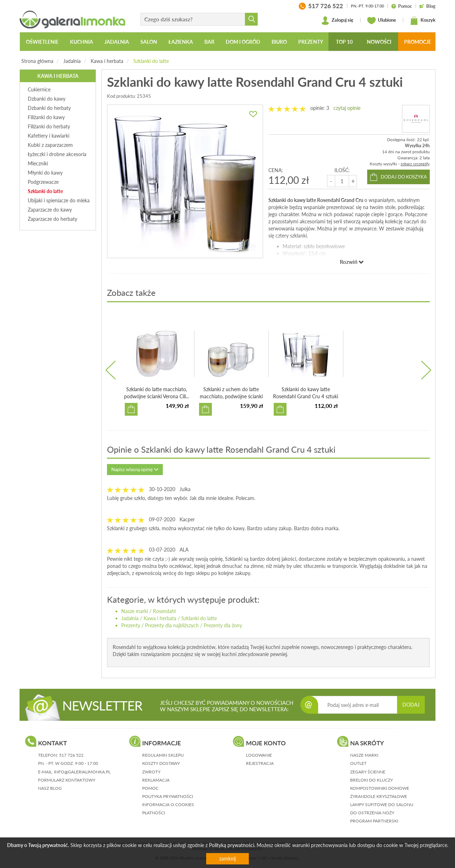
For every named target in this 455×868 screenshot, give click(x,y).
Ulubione (382, 21)
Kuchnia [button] (82, 42)
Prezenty (131, 625)
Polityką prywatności (232, 845)
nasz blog (50, 788)
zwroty (151, 772)
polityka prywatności (168, 796)
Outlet (358, 763)
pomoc (150, 788)
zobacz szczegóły (415, 164)
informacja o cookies (168, 805)
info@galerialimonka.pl (82, 772)
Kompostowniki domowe (380, 788)
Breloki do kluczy (371, 780)
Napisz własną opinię (135, 469)
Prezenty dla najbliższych (172, 625)
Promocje (418, 42)
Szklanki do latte (151, 61)
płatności (154, 813)
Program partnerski (374, 821)
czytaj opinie (347, 108)
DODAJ (411, 705)
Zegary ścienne (368, 772)
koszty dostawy (161, 763)
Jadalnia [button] (117, 42)
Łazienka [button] (181, 42)
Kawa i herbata (107, 61)
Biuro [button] (279, 42)
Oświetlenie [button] (42, 42)
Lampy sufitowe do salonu (382, 805)
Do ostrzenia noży (372, 813)
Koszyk (423, 21)
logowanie (259, 755)
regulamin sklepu (163, 755)
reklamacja (156, 780)
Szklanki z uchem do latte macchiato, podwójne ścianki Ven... (231, 396)
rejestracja (260, 763)
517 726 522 (71, 755)
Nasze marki (135, 611)
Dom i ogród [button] (243, 42)
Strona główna (37, 61)
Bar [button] (209, 42)
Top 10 (344, 42)
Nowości (379, 42)
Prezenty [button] (311, 42)
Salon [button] (149, 42)
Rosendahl (164, 611)
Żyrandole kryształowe (379, 796)
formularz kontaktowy (67, 780)
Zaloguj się (337, 21)
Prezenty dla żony (223, 625)
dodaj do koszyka (404, 177)
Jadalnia (72, 61)
